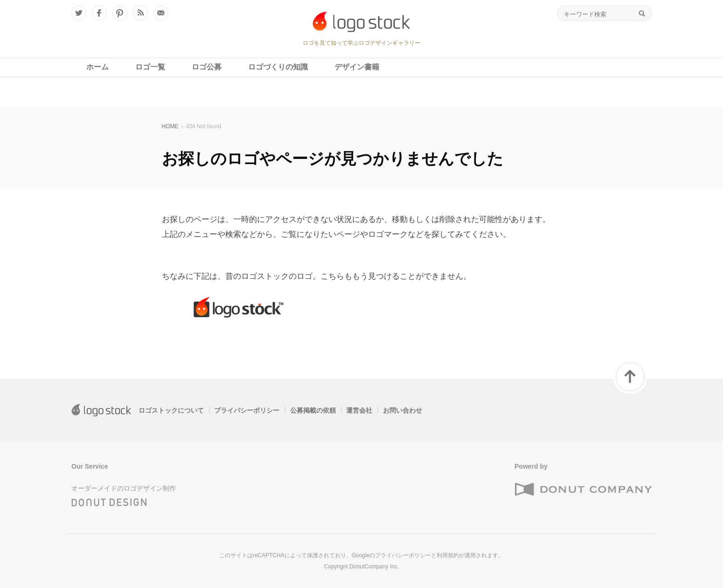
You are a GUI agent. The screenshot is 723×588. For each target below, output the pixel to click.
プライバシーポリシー (247, 410)
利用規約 (448, 555)
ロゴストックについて (171, 410)
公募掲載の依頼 (313, 410)
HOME (170, 126)
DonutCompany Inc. (374, 567)
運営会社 (359, 410)
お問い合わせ (403, 410)
